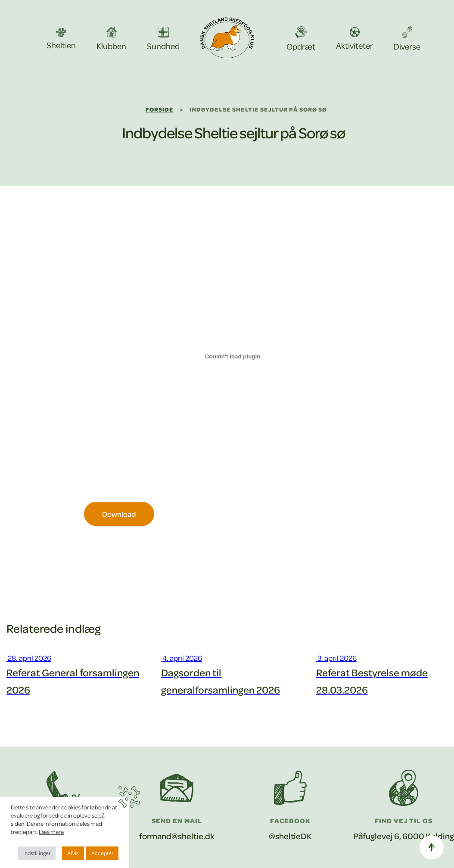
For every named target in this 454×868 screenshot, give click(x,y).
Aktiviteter (354, 39)
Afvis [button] (73, 853)
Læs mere (51, 832)
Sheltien (61, 39)
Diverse (407, 39)
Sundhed (163, 39)
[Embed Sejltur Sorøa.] (234, 356)
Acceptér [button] (102, 853)
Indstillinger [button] (37, 853)
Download (119, 514)
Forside (160, 109)
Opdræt (301, 39)
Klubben (111, 39)
